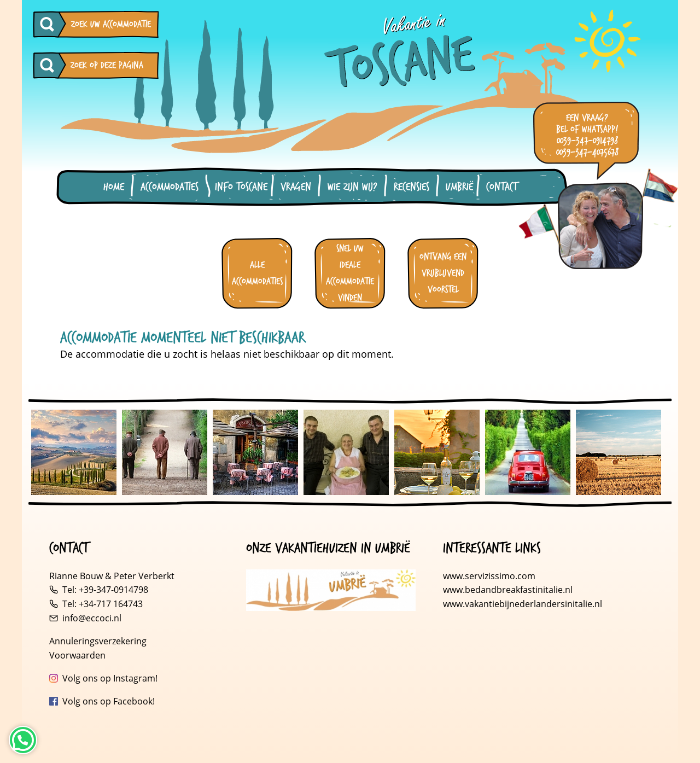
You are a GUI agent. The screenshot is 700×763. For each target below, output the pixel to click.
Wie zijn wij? (352, 187)
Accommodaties (170, 187)
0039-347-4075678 (587, 152)
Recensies (412, 187)
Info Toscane (241, 187)
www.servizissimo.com (489, 576)
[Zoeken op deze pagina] (49, 65)
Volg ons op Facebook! (109, 701)
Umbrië (459, 187)
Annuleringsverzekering (98, 641)
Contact (502, 187)
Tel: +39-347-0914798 (105, 590)
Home (114, 187)
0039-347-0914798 (587, 141)
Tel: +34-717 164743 (103, 604)
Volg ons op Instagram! (110, 678)
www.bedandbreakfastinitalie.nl (509, 590)
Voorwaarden (77, 655)
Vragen (296, 187)
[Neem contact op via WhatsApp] (23, 740)
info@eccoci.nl (92, 618)
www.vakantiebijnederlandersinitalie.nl (523, 604)
